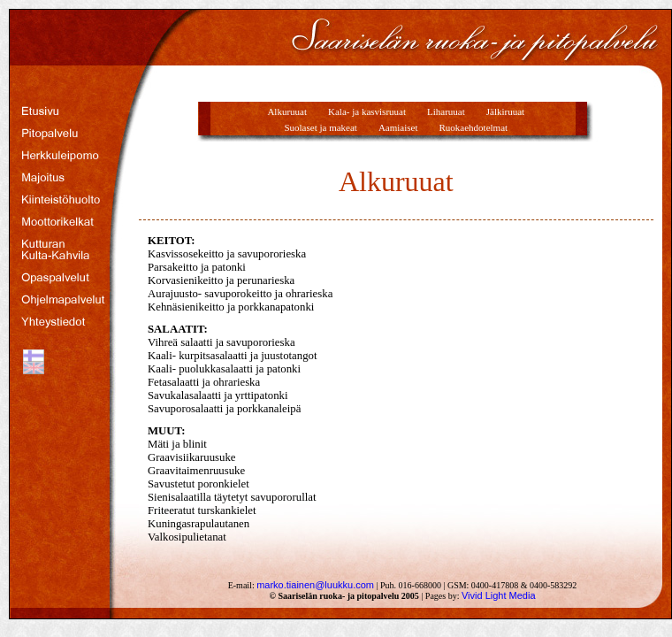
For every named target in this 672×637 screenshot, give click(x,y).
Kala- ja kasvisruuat (367, 111)
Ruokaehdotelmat (474, 127)
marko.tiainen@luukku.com (315, 585)
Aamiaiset (398, 127)
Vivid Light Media (499, 595)
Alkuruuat (287, 111)
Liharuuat (446, 111)
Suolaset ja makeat (320, 127)
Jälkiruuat (505, 111)
